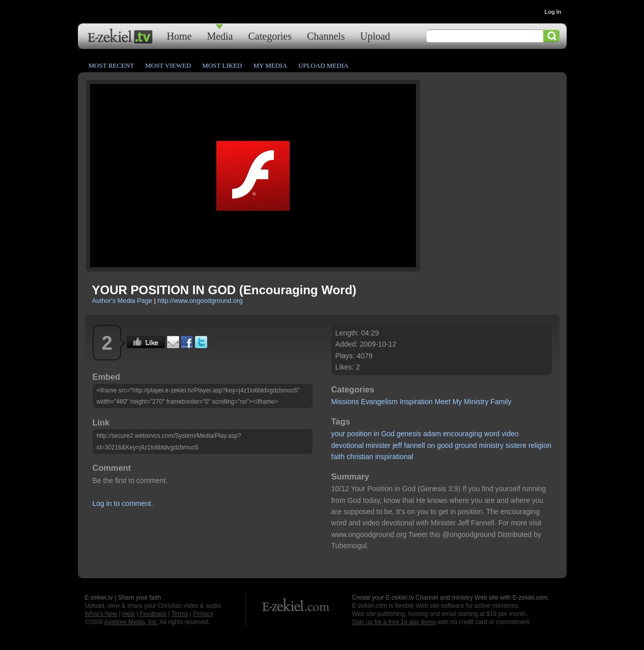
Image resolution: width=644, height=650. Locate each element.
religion (540, 445)
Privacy (203, 614)
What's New (101, 614)
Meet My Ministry (462, 402)
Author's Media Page (122, 301)
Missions (345, 402)
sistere (516, 445)
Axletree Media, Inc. (131, 622)
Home (179, 36)
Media (220, 36)
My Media (270, 65)
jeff (397, 445)
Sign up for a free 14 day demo (394, 622)
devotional (348, 445)
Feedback (153, 614)
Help (129, 614)
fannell (415, 445)
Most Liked (222, 65)
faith (338, 457)
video (510, 434)
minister (378, 445)
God (388, 434)
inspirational (394, 457)
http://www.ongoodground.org (200, 301)
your (338, 434)
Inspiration (416, 402)
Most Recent (111, 65)
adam (432, 434)
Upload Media (324, 65)
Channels (326, 36)
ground (466, 445)
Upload (375, 36)
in (376, 434)
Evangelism (379, 402)
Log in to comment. (123, 503)
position (359, 434)
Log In (553, 12)
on (431, 445)
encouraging (463, 434)
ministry (491, 445)
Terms (180, 614)
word (492, 434)
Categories (270, 36)
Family (501, 402)
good (445, 445)
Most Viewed (168, 65)
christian (360, 457)
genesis (409, 434)
